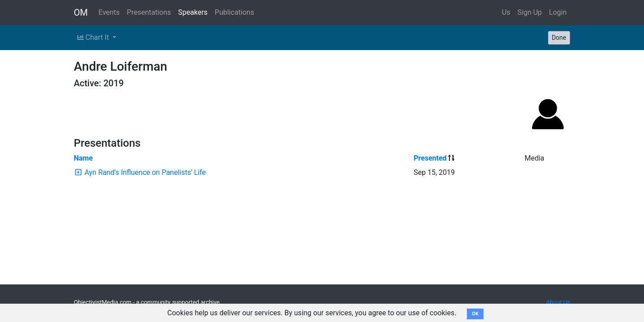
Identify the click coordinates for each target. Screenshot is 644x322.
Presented (430, 158)
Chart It (94, 37)
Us (506, 12)
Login (558, 12)
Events (109, 12)
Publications (234, 12)
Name (83, 158)
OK (475, 314)
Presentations (149, 12)
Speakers (193, 12)
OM (81, 13)
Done (559, 38)
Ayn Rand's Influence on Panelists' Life (145, 172)
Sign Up (530, 12)
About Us (558, 302)
